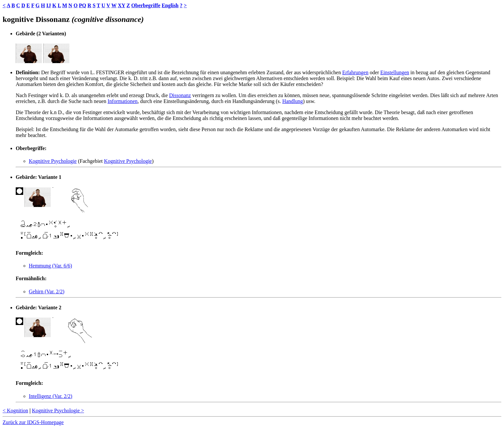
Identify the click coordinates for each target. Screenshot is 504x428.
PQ (82, 5)
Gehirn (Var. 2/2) (47, 291)
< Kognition (15, 411)
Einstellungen (395, 72)
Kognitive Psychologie (53, 161)
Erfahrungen (355, 72)
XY (122, 5)
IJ (48, 5)
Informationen (123, 101)
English (170, 5)
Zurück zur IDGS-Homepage (33, 422)
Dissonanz (180, 95)
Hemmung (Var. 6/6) (50, 266)
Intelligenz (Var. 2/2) (51, 396)
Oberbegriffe (146, 5)
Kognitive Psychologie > (58, 411)
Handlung (292, 101)
